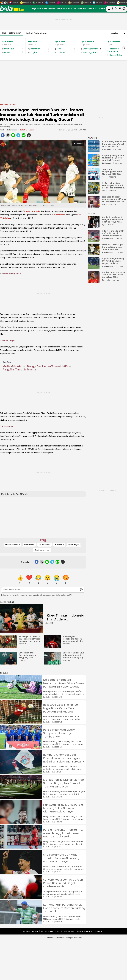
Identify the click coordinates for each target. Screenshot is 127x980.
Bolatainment (69, 9)
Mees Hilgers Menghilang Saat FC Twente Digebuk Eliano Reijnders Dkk (74, 639)
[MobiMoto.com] (74, 3)
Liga (34, 9)
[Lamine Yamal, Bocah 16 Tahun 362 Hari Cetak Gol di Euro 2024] (94, 282)
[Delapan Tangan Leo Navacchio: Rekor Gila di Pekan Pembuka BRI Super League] (21, 698)
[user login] (109, 10)
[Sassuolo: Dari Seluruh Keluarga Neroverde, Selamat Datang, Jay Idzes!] (53, 663)
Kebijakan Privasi (85, 931)
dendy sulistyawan (42, 550)
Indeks (102, 9)
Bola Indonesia (55, 9)
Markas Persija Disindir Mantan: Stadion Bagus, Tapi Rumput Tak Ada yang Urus (64, 783)
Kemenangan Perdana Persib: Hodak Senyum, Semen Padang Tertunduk (64, 908)
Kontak (35, 931)
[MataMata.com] (25, 3)
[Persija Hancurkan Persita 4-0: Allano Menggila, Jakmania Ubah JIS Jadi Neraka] (21, 848)
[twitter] (8, 136)
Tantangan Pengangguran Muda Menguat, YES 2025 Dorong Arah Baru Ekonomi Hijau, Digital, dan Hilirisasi (113, 172)
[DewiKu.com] (62, 3)
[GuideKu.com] (86, 3)
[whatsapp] (24, 136)
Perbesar (78, 144)
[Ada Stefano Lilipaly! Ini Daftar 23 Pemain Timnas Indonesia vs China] (94, 240)
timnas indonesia (13, 545)
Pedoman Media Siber (65, 931)
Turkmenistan (58, 215)
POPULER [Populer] (92, 138)
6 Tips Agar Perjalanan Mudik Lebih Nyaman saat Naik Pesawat (113, 158)
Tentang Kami (47, 931)
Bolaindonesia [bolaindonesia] (8, 104)
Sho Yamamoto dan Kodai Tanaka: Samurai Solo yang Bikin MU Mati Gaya (61, 858)
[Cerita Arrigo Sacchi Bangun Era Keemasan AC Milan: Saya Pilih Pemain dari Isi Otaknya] (94, 227)
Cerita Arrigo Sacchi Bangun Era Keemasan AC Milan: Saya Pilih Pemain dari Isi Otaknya (114, 219)
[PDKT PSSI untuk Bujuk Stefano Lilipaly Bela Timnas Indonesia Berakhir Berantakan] (94, 254)
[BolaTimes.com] (38, 3)
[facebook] (3, 136)
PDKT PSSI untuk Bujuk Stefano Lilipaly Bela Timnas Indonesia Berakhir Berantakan (113, 247)
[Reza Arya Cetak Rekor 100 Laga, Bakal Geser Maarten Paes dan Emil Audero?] (9, 647)
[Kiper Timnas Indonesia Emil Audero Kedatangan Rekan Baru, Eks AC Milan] (21, 618)
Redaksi (26, 931)
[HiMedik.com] (97, 3)
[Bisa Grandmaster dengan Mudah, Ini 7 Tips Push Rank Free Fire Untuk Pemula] (94, 206)
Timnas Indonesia (31, 211)
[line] (13, 136)
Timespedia (89, 9)
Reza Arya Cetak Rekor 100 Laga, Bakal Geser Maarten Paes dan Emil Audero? (30, 639)
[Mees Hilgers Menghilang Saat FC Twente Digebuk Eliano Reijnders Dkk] (53, 647)
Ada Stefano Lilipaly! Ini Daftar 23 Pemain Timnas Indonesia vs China (113, 233)
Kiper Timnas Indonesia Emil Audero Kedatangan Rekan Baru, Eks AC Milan (66, 621)
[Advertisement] (63, 81)
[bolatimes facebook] (113, 9)
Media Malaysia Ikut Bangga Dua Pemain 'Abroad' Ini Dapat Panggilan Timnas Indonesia (38, 368)
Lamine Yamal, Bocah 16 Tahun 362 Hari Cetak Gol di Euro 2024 (113, 275)
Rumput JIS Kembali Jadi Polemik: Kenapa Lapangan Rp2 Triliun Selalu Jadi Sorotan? (64, 758)
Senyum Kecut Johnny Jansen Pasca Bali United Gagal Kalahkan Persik (63, 883)
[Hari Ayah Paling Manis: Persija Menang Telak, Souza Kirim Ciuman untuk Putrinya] (21, 823)
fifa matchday (45, 545)
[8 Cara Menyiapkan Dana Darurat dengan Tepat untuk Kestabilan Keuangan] (94, 151)
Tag (43, 540)
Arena (79, 9)
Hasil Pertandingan (12, 33)
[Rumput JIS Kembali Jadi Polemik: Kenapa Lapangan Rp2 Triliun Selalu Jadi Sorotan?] (21, 773)
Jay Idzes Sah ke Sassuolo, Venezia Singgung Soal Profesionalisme (28, 655)
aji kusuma (59, 545)
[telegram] (18, 136)
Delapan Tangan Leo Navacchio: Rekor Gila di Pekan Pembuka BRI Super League (63, 683)
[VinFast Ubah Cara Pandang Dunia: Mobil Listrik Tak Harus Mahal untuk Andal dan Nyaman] (94, 192)
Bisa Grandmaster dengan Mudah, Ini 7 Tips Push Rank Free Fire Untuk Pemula (114, 199)
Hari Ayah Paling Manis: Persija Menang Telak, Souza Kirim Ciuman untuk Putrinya (63, 808)
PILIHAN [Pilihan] (92, 214)
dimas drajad (74, 545)
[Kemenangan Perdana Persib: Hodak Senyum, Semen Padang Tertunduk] (21, 923)
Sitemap (98, 931)
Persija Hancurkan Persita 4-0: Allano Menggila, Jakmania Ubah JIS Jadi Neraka (63, 833)
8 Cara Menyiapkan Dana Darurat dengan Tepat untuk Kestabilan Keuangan (114, 144)
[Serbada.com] (122, 3)
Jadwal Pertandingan (37, 33)
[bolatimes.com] (12, 10)
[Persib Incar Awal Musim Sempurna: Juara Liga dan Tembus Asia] (21, 748)
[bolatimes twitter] (116, 9)
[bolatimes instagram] (124, 9)
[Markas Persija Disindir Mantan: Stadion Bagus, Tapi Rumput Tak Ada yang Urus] (21, 798)
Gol (96, 9)
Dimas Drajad (9, 340)
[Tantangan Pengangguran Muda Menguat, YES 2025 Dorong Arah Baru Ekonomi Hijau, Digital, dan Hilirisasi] (94, 179)
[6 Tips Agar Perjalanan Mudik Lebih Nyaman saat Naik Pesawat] (94, 165)
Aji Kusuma (7, 426)
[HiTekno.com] (50, 3)
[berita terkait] (7, 601)
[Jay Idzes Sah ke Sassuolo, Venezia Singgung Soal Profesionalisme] (9, 663)
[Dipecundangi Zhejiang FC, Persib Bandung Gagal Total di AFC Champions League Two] (94, 268)
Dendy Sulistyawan (11, 273)
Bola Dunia (42, 9)
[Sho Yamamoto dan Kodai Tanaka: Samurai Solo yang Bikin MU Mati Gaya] (21, 873)
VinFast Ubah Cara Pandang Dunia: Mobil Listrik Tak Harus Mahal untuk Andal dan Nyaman (114, 185)
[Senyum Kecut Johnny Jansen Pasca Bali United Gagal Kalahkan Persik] (21, 898)
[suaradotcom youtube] (120, 9)
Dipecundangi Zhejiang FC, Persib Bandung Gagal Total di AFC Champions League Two (114, 261)
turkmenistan (29, 545)
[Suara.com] (14, 3)
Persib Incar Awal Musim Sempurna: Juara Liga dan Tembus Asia (61, 733)
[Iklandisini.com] (109, 3)
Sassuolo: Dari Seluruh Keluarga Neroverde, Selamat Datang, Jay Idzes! (74, 655)
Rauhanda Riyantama (9, 130)
